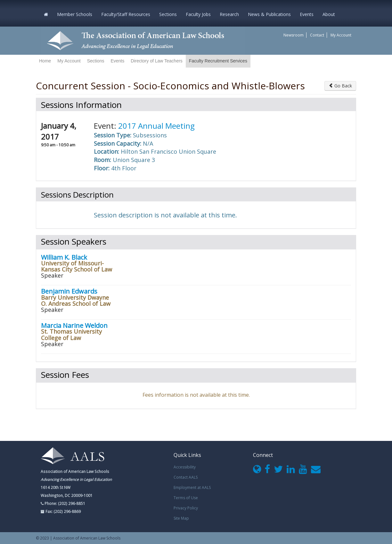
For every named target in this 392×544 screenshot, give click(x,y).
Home (45, 61)
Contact (317, 35)
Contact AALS (186, 477)
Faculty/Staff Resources (126, 14)
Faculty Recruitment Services (218, 61)
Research (229, 14)
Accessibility (185, 467)
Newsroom (294, 35)
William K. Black (64, 257)
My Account (341, 35)
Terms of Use (186, 498)
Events (307, 14)
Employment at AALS (192, 487)
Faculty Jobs (198, 14)
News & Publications (269, 14)
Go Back (340, 86)
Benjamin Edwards (69, 291)
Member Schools (75, 14)
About (329, 14)
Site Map (181, 518)
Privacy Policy (186, 508)
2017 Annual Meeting (156, 126)
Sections (168, 14)
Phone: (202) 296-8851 (64, 503)
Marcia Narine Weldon (74, 325)
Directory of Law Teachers (157, 61)
